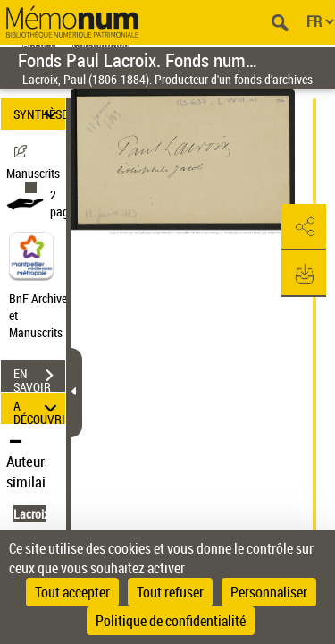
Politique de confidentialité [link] (171, 621)
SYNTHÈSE (39, 114)
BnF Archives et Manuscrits (43, 315)
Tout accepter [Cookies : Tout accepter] (72, 592)
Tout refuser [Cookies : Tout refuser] (170, 592)
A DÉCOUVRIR (39, 408)
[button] (304, 227)
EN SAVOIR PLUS (39, 377)
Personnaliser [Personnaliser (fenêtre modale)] (269, 592)
